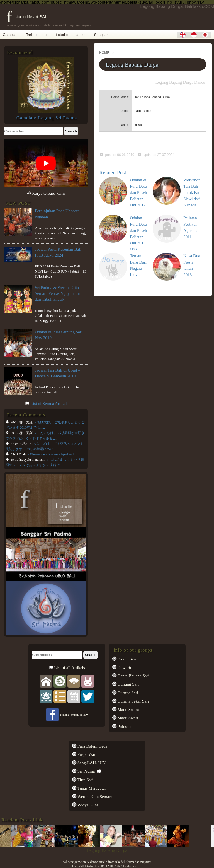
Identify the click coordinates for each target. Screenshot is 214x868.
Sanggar (101, 35)
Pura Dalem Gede (92, 746)
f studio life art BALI (27, 17)
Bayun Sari (126, 659)
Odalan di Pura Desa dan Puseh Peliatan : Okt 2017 (138, 192)
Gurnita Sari (127, 693)
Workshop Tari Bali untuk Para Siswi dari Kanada (192, 192)
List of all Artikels (69, 668)
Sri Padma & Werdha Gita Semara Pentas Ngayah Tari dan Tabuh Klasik (58, 293)
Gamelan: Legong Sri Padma (47, 118)
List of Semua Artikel (49, 404)
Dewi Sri (125, 667)
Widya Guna (87, 805)
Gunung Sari (128, 684)
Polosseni (125, 727)
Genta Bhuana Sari (133, 676)
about (81, 35)
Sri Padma (86, 771)
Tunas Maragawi (91, 788)
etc (44, 35)
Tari (29, 35)
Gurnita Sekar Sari (133, 701)
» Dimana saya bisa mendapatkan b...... (53, 454)
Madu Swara (128, 710)
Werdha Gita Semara (94, 797)
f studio (62, 35)
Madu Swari (127, 718)
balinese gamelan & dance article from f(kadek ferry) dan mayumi (107, 862)
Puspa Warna (88, 754)
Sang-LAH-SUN (91, 763)
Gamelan (10, 35)
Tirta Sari (85, 780)
